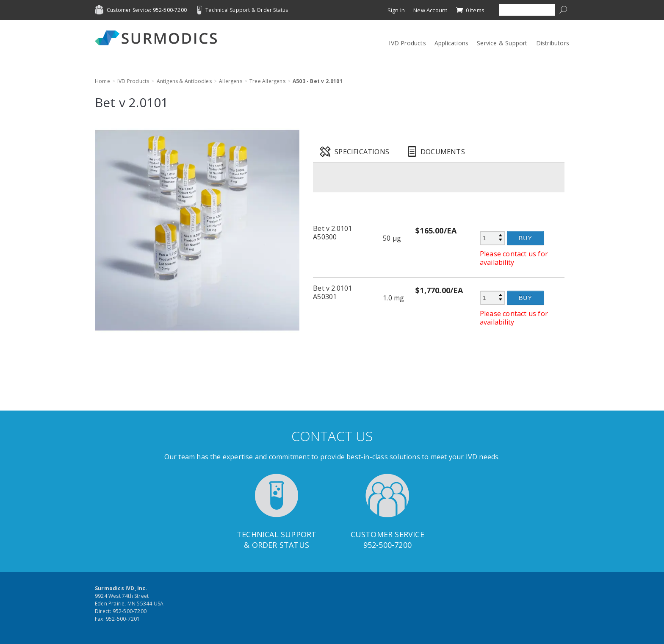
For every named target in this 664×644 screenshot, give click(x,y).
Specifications (362, 152)
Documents (443, 152)
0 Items (470, 10)
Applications (451, 43)
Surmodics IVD (158, 38)
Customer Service (387, 534)
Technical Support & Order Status (247, 10)
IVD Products (407, 43)
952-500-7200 (387, 545)
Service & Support (502, 43)
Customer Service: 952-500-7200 (147, 10)
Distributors (553, 43)
